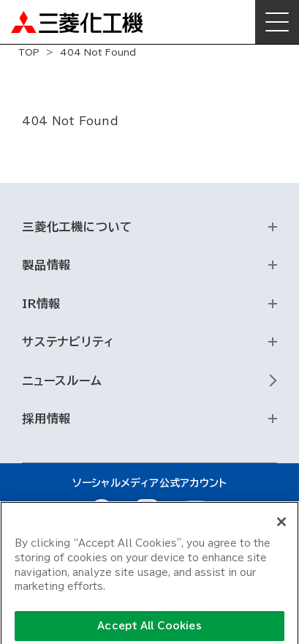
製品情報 (46, 265)
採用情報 (46, 419)
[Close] (281, 526)
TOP (29, 52)
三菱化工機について (77, 227)
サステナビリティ (68, 342)
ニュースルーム (62, 381)
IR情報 (41, 304)
